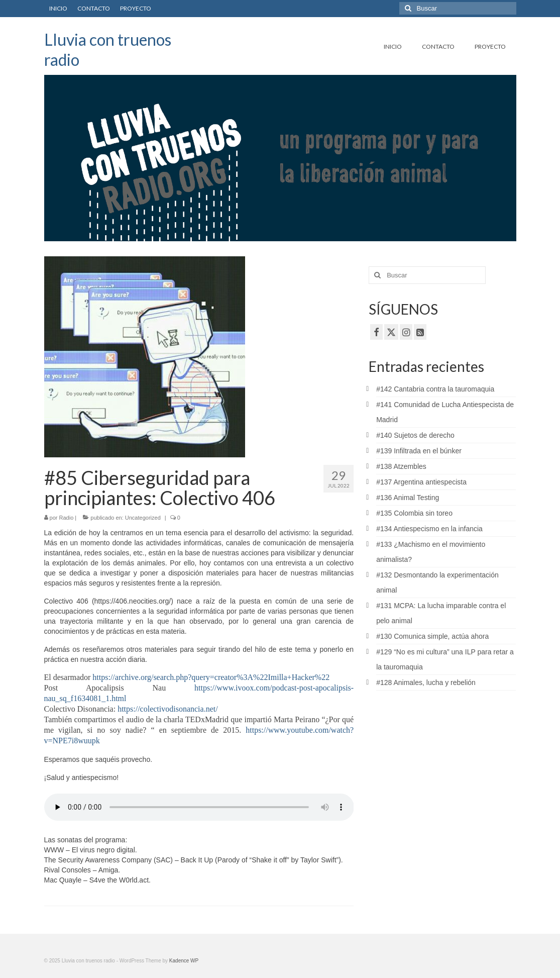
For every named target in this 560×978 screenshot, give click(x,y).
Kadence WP (184, 961)
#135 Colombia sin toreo (414, 513)
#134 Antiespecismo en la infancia (429, 529)
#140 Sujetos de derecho (415, 435)
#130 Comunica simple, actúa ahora (432, 636)
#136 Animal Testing (408, 498)
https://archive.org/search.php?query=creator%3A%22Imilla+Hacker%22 (211, 677)
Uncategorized (143, 518)
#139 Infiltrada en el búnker (419, 451)
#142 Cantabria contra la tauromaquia (435, 389)
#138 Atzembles (401, 466)
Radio (67, 518)
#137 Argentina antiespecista (421, 482)
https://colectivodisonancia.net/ (168, 709)
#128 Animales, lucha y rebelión (426, 682)
